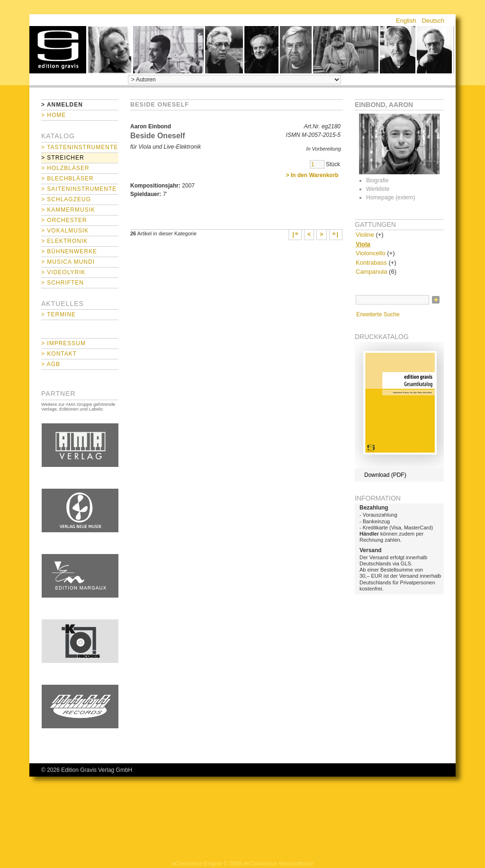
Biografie (377, 180)
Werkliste (378, 189)
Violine (365, 235)
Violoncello (371, 253)
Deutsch (433, 21)
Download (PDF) (385, 475)
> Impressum (63, 343)
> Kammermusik (68, 210)
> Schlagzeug (66, 199)
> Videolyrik (63, 272)
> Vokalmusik (65, 231)
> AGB (51, 364)
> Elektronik (64, 241)
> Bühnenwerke (69, 251)
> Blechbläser (67, 179)
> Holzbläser (65, 168)
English (406, 21)
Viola (363, 244)
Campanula (372, 272)
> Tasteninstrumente (80, 147)
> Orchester (64, 220)
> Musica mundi (68, 262)
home (58, 50)
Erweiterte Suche (378, 314)
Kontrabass (371, 263)
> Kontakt (59, 354)
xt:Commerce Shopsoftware (278, 864)
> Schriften (63, 283)
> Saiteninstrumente (79, 189)
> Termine (58, 314)
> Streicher (63, 158)
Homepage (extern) (391, 197)
